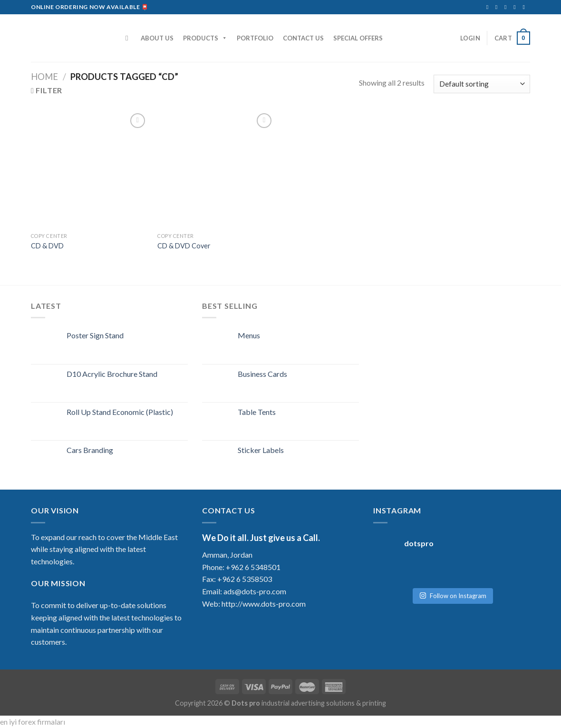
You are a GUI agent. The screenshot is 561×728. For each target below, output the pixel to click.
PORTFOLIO (255, 38)
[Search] (129, 38)
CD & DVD (47, 246)
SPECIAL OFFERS (358, 38)
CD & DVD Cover (184, 246)
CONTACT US (303, 38)
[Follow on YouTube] (525, 7)
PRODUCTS (205, 38)
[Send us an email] (507, 7)
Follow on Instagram (453, 591)
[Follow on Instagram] (498, 7)
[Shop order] (482, 84)
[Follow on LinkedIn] (516, 7)
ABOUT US (157, 38)
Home (44, 77)
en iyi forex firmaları (33, 722)
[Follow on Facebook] (489, 7)
